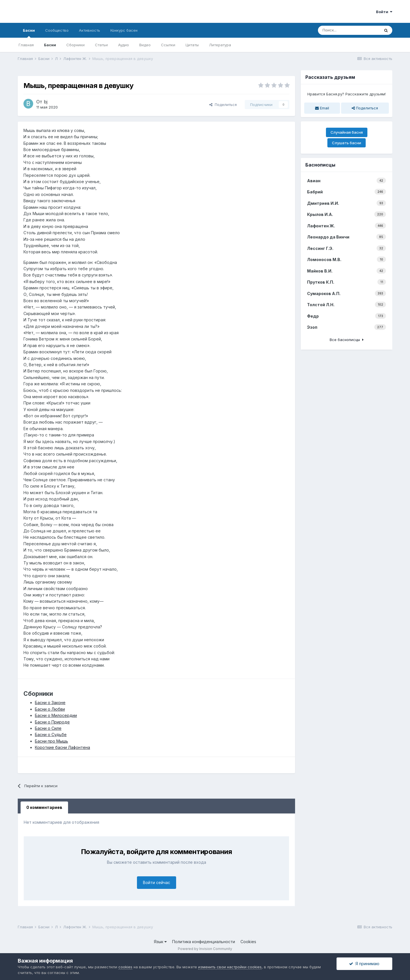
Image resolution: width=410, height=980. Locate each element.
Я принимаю (364, 964)
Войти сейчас (157, 882)
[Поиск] (349, 30)
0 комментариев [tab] (44, 807)
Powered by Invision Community (205, 949)
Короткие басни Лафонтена (62, 747)
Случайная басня (347, 132)
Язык (160, 942)
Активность (89, 30)
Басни (29, 33)
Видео (145, 45)
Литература (220, 45)
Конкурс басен (124, 30)
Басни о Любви (50, 709)
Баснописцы (320, 165)
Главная (26, 45)
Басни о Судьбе (51, 735)
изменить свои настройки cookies (230, 967)
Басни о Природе (52, 722)
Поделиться (223, 105)
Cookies (248, 942)
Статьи (101, 45)
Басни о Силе (48, 728)
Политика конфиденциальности (204, 942)
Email (322, 108)
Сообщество (57, 30)
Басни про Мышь (51, 741)
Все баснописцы (347, 340)
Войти (384, 12)
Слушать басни (347, 143)
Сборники (75, 45)
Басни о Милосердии (56, 715)
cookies (125, 967)
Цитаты (192, 45)
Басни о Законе (50, 703)
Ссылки (168, 45)
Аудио (124, 45)
